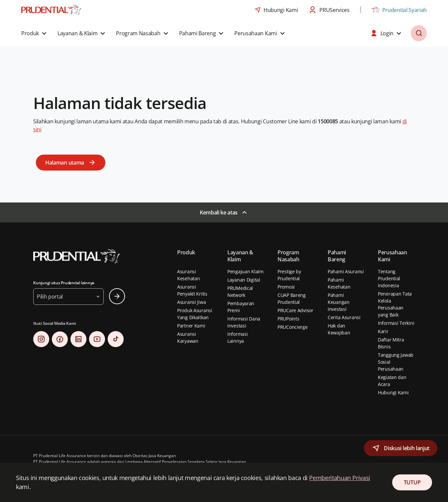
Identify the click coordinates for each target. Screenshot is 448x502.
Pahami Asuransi (346, 271)
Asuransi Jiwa (191, 302)
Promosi (286, 287)
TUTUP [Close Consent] (412, 482)
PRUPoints (288, 319)
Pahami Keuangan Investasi (339, 302)
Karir (383, 331)
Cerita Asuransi (344, 317)
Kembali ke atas (219, 212)
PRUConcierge (293, 327)
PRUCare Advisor (295, 310)
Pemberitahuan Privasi (339, 478)
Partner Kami (191, 326)
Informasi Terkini (396, 323)
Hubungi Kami (393, 392)
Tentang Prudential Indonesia (389, 278)
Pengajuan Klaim (245, 271)
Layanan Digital (244, 280)
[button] (35, 33)
